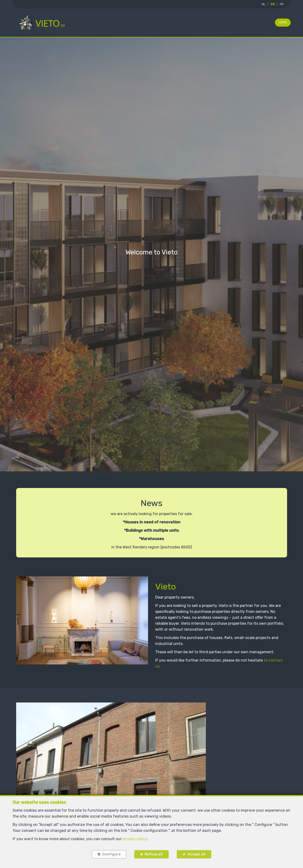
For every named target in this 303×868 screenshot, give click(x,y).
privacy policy (135, 839)
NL (264, 4)
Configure (111, 854)
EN (273, 4)
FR (282, 4)
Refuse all (154, 854)
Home (283, 22)
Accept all (197, 854)
